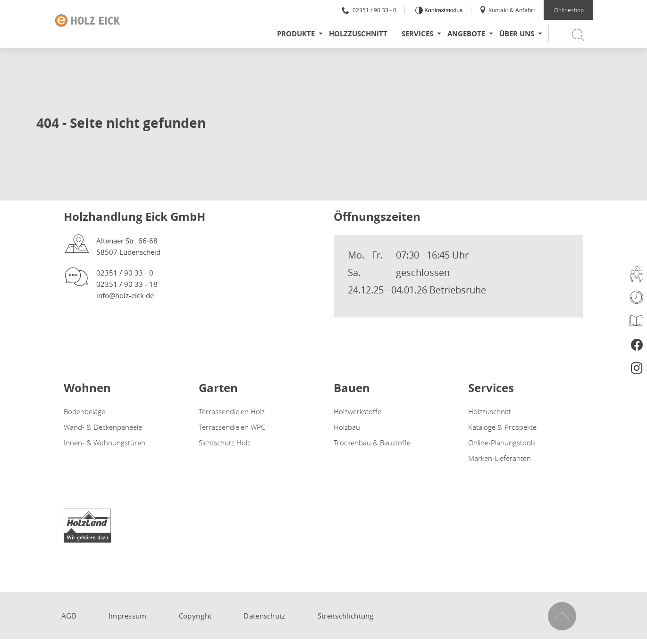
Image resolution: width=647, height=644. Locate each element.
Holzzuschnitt (358, 34)
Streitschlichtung (346, 616)
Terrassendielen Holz (232, 411)
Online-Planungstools (502, 443)
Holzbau (347, 427)
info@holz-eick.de (125, 295)
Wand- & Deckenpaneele (103, 427)
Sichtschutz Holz (225, 443)
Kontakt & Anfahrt (507, 10)
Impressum (128, 616)
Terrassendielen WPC (232, 427)
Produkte (296, 34)
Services (417, 34)
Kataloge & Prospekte (502, 427)
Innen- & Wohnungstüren (105, 443)
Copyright (195, 616)
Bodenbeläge (84, 411)
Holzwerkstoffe (357, 411)
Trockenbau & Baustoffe (372, 443)
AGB (69, 616)
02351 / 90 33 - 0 (369, 10)
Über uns (517, 34)
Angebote (466, 34)
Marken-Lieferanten (500, 458)
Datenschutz (264, 616)
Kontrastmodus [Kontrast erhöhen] (443, 10)
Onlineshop (569, 10)
